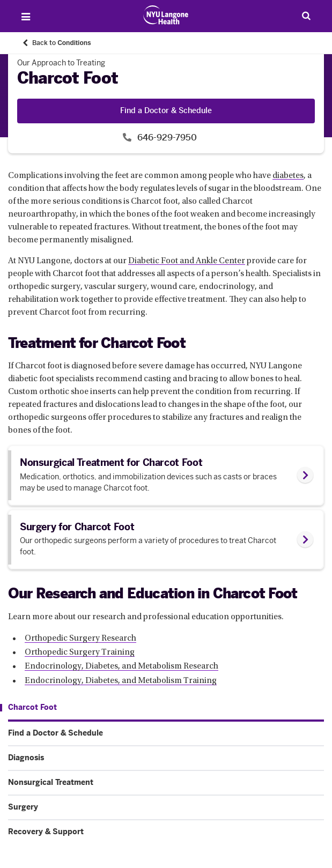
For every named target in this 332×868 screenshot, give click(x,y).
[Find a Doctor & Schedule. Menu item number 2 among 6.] (166, 733)
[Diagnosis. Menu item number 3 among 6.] (166, 758)
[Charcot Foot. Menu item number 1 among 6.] (28, 708)
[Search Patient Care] (306, 16)
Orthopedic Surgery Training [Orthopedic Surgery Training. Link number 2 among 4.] (80, 652)
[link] (166, 475)
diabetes (288, 176)
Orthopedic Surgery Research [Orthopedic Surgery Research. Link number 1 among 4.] (80, 639)
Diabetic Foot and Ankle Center (187, 261)
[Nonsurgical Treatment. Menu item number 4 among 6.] (166, 783)
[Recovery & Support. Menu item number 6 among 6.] (166, 832)
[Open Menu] (26, 17)
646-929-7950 (166, 138)
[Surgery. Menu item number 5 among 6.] (166, 807)
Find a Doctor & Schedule (166, 111)
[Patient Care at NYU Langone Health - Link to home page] (166, 15)
